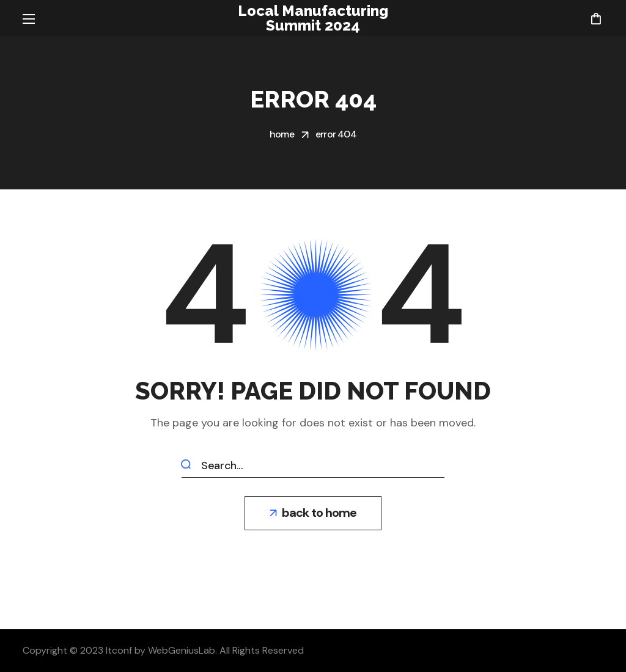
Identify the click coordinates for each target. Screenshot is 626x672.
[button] (596, 18)
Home (282, 134)
